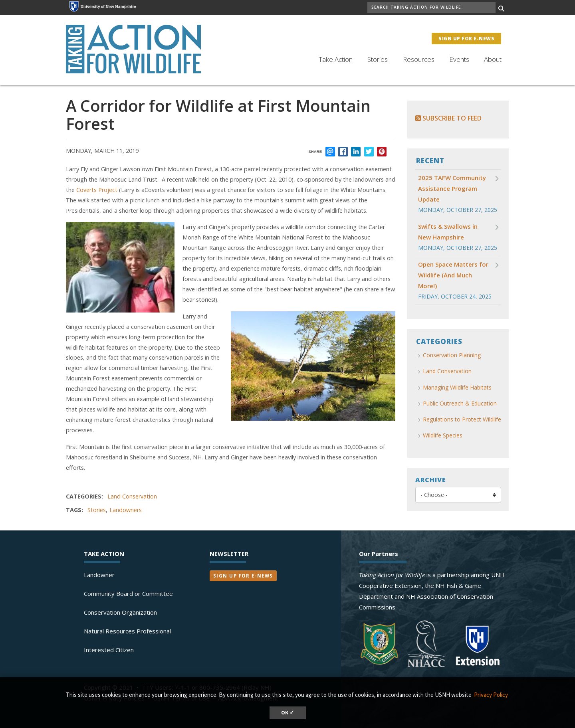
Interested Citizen (109, 650)
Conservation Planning (452, 355)
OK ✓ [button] (288, 713)
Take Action (336, 59)
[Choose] (458, 495)
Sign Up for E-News (466, 39)
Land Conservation (132, 496)
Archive (431, 480)
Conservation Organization (120, 612)
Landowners (126, 510)
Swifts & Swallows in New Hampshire (448, 232)
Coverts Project (98, 190)
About (493, 59)
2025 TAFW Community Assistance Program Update (452, 188)
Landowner (99, 575)
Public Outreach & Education (460, 403)
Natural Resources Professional (127, 631)
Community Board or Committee (128, 593)
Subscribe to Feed (448, 118)
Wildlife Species (443, 435)
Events (459, 59)
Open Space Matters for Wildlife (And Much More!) (453, 275)
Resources (419, 59)
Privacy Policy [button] (491, 695)
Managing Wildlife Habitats (457, 387)
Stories (378, 59)
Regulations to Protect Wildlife (462, 419)
